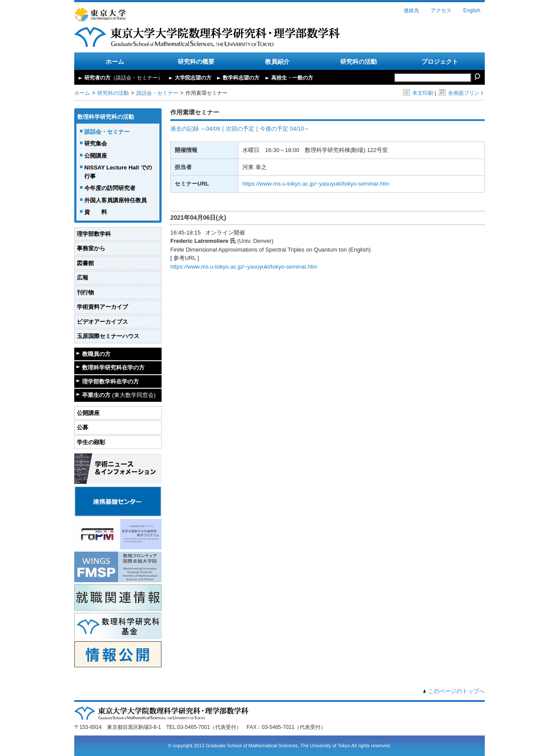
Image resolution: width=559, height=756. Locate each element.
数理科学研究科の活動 (106, 117)
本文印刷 (418, 93)
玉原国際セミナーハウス (108, 336)
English (472, 10)
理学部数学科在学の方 (110, 381)
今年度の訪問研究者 (110, 188)
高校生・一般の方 (292, 78)
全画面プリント (462, 93)
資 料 (96, 212)
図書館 (85, 263)
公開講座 (96, 156)
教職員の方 (96, 354)
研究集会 (96, 143)
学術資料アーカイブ (102, 307)
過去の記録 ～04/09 (195, 129)
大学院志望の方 (193, 78)
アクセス (441, 10)
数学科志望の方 (241, 78)
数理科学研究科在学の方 (113, 368)
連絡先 (411, 10)
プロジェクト (440, 62)
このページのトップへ (456, 691)
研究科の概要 (196, 62)
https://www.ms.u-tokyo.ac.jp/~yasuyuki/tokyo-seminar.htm (316, 184)
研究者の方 (124, 78)
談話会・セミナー (157, 93)
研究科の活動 (359, 62)
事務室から (91, 248)
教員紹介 (277, 62)
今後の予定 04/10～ (285, 129)
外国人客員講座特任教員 (116, 200)
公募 (83, 427)
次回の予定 (240, 129)
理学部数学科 (94, 234)
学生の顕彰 (91, 442)
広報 (83, 278)
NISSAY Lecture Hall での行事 (118, 172)
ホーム (115, 62)
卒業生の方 (119, 395)
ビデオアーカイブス (102, 322)
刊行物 (85, 292)
